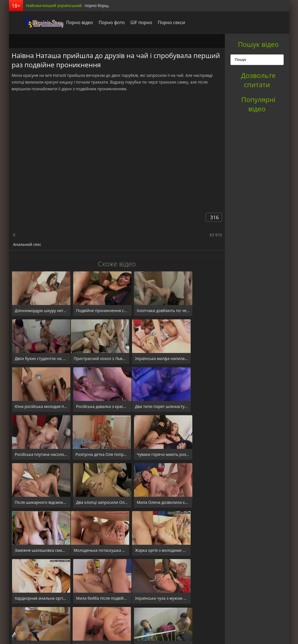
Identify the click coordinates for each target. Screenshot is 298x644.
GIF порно (129, 22)
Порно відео (67, 22)
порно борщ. (97, 5)
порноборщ (30, 22)
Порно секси (159, 22)
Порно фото (99, 22)
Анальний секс (27, 244)
